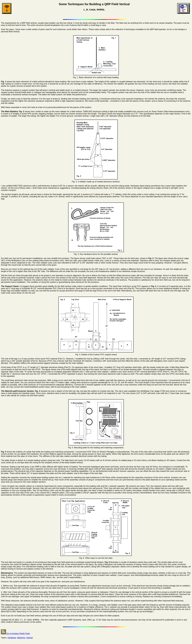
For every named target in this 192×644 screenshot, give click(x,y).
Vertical (29, 638)
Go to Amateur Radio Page (15, 634)
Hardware (12, 638)
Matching (21, 638)
